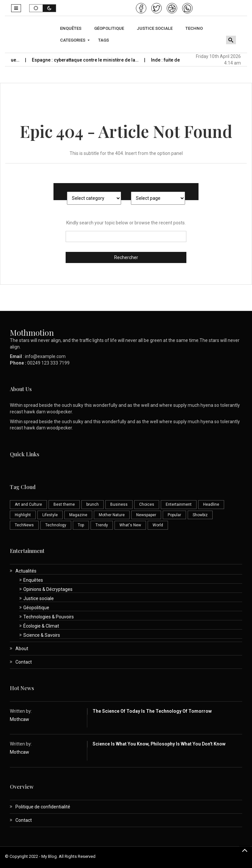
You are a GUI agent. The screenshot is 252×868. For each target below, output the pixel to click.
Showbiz (200, 515)
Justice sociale (39, 598)
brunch (93, 504)
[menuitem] (72, 28)
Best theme (64, 504)
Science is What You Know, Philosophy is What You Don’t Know (159, 744)
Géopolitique (36, 608)
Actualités (26, 571)
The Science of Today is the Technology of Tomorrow (152, 711)
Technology (56, 525)
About (22, 649)
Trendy (102, 525)
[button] (16, 8)
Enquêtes (33, 580)
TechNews (24, 525)
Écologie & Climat (41, 626)
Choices (147, 504)
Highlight (23, 515)
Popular (174, 515)
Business (119, 504)
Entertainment (179, 504)
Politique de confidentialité (43, 807)
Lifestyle (50, 515)
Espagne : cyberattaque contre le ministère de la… (90, 60)
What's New (130, 525)
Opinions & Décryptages (48, 589)
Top (81, 525)
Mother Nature (112, 515)
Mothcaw (20, 719)
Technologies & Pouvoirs (49, 617)
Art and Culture (28, 504)
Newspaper (146, 515)
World (158, 525)
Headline (211, 504)
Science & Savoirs (42, 635)
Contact (24, 662)
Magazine (78, 515)
